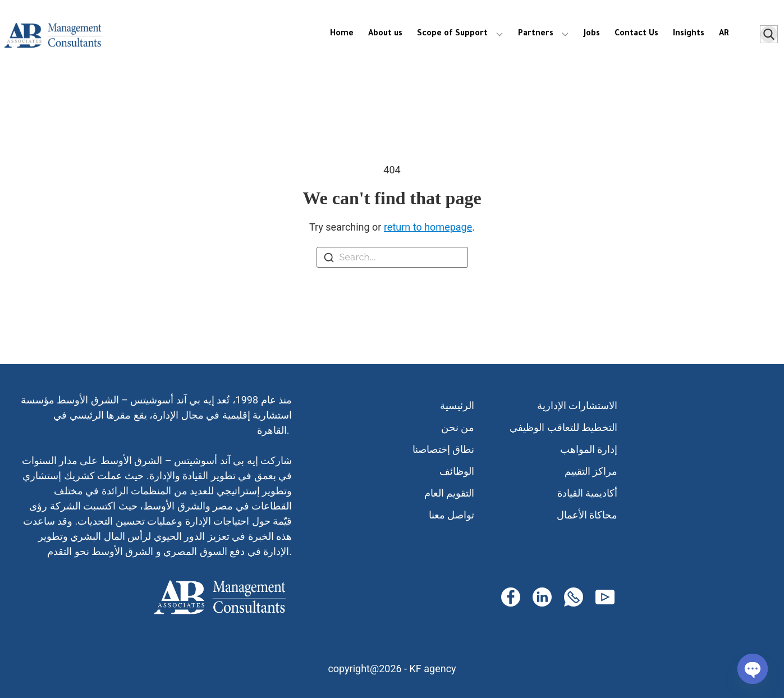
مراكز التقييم (591, 471)
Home (342, 34)
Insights (689, 34)
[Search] (329, 260)
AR (724, 34)
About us (385, 34)
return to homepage (428, 227)
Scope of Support (452, 34)
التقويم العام (449, 493)
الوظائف (457, 471)
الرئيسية (457, 405)
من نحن (458, 427)
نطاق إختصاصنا (443, 449)
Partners (536, 34)
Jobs (592, 34)
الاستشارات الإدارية (577, 405)
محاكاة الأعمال (587, 515)
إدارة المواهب (589, 449)
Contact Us (636, 34)
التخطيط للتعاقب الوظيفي (563, 427)
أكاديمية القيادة (587, 493)
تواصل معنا (451, 515)
